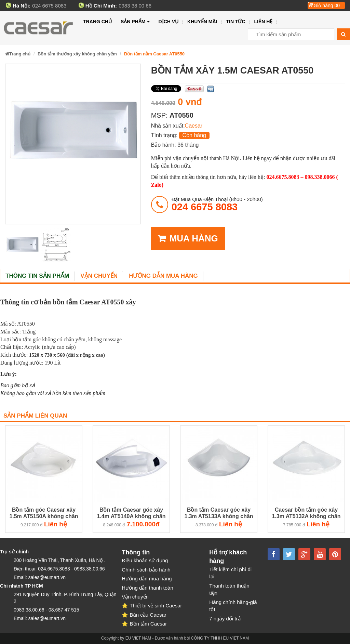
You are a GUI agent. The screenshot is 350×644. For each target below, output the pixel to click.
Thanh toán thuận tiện (229, 589)
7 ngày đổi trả (225, 619)
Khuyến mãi (202, 22)
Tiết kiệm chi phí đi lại (230, 573)
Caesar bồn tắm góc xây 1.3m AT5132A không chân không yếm (306, 513)
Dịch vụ (169, 22)
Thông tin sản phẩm (37, 276)
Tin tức (235, 22)
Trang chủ (97, 22)
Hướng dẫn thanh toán (147, 588)
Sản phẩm (135, 22)
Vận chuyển (99, 276)
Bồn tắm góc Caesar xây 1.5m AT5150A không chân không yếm (44, 513)
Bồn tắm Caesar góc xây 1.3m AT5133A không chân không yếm (219, 513)
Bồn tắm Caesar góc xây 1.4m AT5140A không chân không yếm (131, 513)
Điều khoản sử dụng (145, 560)
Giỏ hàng (327, 5)
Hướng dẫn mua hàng (163, 276)
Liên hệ (264, 22)
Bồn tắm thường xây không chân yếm (77, 54)
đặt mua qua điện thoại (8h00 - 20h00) (217, 204)
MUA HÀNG (188, 239)
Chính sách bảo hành (146, 570)
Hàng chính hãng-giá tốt (233, 606)
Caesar (194, 126)
